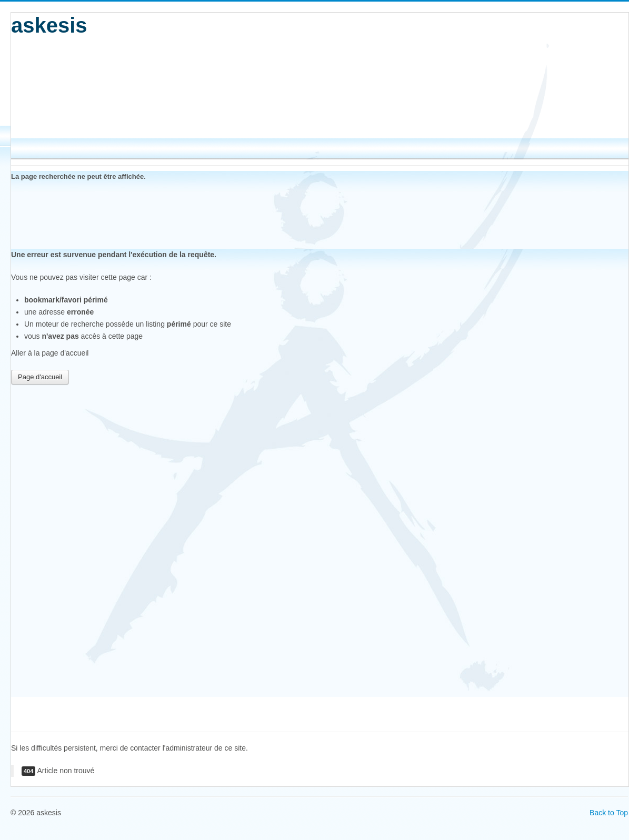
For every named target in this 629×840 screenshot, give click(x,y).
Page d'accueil (40, 377)
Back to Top (609, 813)
